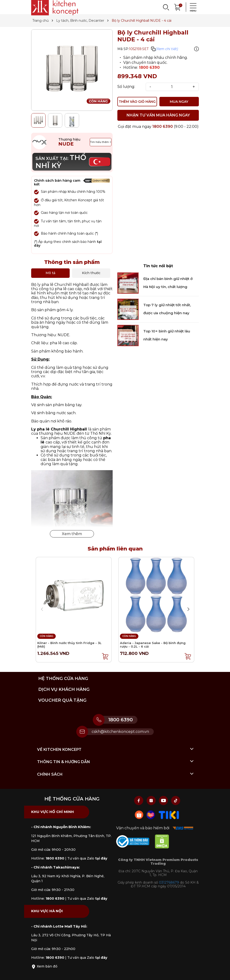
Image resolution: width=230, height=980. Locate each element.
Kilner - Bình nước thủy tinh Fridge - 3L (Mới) (69, 645)
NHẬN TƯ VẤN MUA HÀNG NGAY (158, 115)
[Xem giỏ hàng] (178, 7)
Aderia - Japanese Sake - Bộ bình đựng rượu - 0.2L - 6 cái (153, 645)
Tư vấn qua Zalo (87, 858)
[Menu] (192, 7)
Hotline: (48, 858)
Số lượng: (126, 87)
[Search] (166, 7)
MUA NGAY (179, 102)
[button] (188, 609)
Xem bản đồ (44, 966)
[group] (72, 70)
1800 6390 (149, 67)
